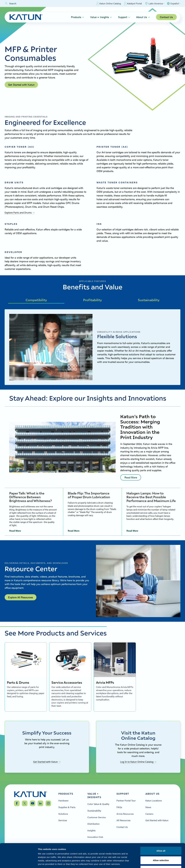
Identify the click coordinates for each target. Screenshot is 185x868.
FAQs (119, 807)
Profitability (92, 300)
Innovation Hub (95, 837)
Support (124, 17)
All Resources (124, 820)
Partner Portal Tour (126, 801)
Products (78, 17)
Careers (149, 814)
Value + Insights (101, 17)
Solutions (63, 814)
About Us (143, 17)
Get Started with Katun (21, 85)
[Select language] (174, 3)
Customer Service (97, 817)
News (148, 807)
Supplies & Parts (67, 807)
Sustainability (149, 300)
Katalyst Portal (133, 3)
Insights (91, 830)
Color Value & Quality (98, 804)
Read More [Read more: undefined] (131, 477)
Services (63, 820)
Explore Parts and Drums (20, 213)
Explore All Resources (21, 597)
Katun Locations (154, 801)
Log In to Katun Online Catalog (138, 762)
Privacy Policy (138, 851)
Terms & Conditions (161, 851)
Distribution (94, 824)
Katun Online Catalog (109, 3)
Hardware (63, 801)
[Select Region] (155, 3)
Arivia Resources (125, 814)
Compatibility (36, 300)
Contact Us (166, 17)
